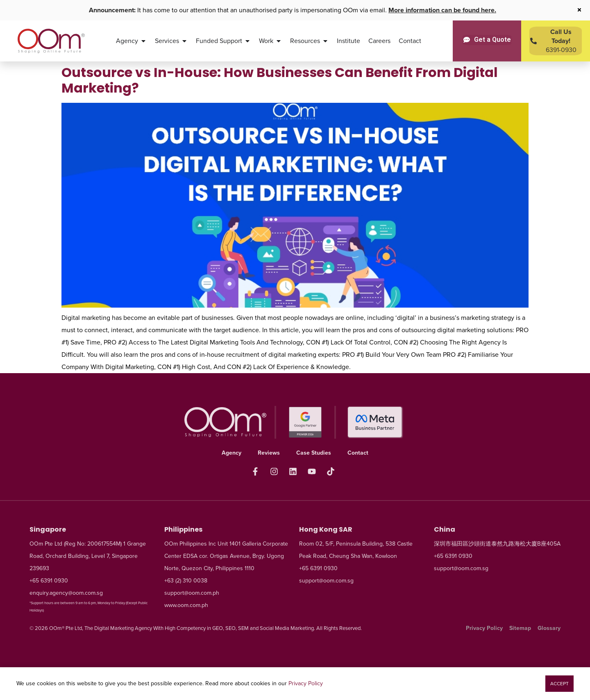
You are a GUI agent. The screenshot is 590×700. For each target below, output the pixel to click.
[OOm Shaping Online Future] (51, 41)
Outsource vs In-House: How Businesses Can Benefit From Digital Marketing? (280, 80)
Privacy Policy (306, 683)
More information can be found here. (442, 10)
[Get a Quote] (487, 40)
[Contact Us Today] (556, 41)
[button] (559, 684)
